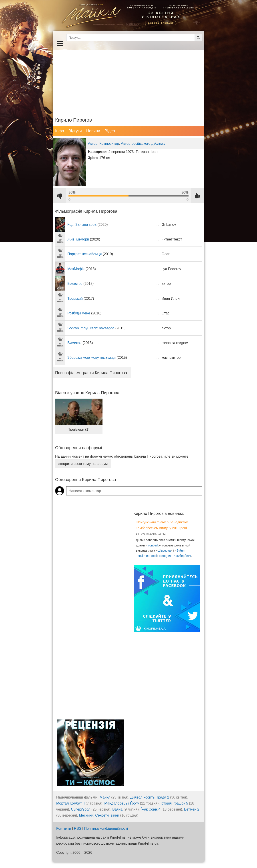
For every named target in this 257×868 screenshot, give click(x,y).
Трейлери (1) (79, 429)
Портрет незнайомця (84, 254)
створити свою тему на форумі (83, 464)
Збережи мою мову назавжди (91, 358)
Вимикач (74, 343)
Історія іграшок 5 (174, 803)
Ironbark (153, 545)
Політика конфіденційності (106, 828)
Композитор (109, 144)
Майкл (105, 797)
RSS (78, 828)
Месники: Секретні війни (99, 815)
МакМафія (76, 269)
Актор (93, 144)
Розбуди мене (79, 313)
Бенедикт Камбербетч (175, 556)
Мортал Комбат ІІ (70, 803)
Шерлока (164, 550)
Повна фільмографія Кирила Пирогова (91, 373)
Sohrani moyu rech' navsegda (91, 328)
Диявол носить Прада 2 (150, 797)
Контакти (64, 828)
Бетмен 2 (192, 809)
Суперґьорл (81, 809)
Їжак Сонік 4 (151, 809)
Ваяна (117, 809)
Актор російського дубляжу (143, 144)
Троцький (75, 299)
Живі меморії (78, 239)
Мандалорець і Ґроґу (122, 803)
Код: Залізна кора (82, 225)
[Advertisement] (128, 81)
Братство (75, 284)
